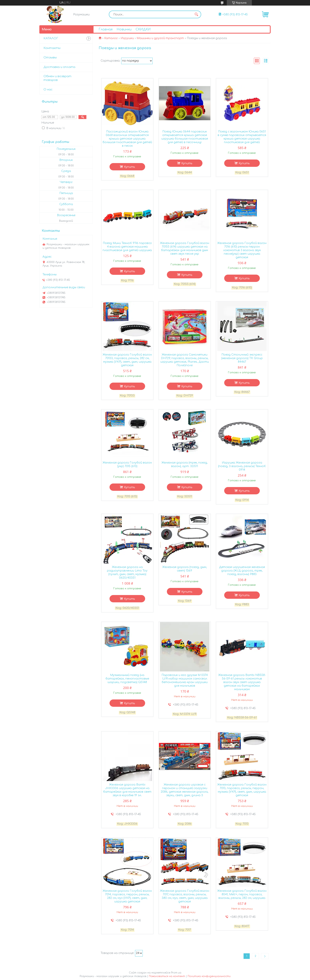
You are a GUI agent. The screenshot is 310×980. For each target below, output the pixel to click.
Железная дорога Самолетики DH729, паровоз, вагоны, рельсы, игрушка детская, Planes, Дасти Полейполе (185, 360)
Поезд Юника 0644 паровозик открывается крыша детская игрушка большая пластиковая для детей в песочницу (185, 137)
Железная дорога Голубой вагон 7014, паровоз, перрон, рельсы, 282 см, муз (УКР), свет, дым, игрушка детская (127, 896)
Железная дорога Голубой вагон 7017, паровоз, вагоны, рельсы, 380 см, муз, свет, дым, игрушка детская (185, 896)
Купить (129, 167)
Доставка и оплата (59, 67)
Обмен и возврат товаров (57, 78)
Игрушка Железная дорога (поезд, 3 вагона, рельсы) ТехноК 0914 (242, 466)
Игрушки (127, 38)
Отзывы (50, 58)
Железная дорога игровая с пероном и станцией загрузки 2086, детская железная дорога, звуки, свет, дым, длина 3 (185, 790)
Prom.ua (176, 973)
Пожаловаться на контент (167, 976)
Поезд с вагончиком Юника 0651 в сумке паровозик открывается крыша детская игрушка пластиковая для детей (242, 137)
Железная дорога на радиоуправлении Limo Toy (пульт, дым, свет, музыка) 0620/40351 (127, 572)
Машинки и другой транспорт (160, 38)
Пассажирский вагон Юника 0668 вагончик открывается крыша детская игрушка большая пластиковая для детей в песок (127, 139)
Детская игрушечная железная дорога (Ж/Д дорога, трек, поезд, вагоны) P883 (242, 571)
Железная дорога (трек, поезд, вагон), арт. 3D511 (185, 464)
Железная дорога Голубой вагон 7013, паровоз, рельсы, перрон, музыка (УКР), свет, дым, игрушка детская (242, 790)
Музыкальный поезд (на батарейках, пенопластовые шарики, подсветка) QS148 (127, 679)
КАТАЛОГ (51, 38)
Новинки (124, 29)
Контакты (52, 48)
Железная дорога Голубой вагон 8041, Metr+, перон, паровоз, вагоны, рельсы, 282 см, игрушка (242, 894)
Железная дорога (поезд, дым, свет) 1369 (185, 569)
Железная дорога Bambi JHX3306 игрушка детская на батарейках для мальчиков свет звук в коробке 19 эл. (127, 790)
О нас (48, 90)
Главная (106, 29)
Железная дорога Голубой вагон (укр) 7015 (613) (127, 464)
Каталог (111, 38)
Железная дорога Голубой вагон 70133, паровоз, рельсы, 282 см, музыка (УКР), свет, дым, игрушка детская (127, 360)
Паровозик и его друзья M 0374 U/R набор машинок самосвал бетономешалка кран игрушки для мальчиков (185, 680)
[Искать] (196, 14)
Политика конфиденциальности (209, 976)
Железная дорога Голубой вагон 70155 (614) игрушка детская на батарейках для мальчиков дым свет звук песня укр (185, 248)
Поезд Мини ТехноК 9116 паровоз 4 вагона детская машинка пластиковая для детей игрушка (127, 247)
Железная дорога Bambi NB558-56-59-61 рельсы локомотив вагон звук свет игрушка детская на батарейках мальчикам (242, 682)
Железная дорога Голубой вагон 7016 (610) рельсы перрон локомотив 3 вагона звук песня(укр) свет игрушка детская (242, 250)
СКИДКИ (143, 29)
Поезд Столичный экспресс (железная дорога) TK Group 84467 (242, 358)
